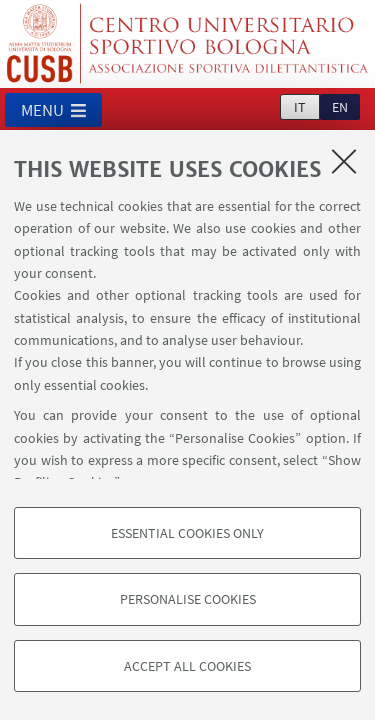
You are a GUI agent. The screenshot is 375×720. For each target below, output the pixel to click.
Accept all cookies (187, 666)
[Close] (344, 161)
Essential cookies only (187, 533)
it (300, 107)
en (340, 107)
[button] (53, 110)
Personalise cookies (188, 599)
